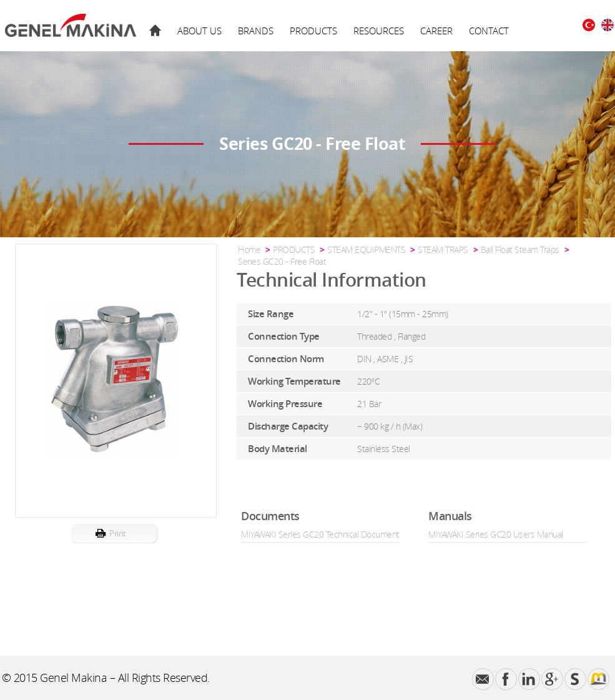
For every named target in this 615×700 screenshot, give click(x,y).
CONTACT (489, 31)
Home (249, 249)
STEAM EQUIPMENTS (366, 249)
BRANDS (256, 31)
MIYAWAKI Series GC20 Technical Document (320, 534)
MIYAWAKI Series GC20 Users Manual (496, 534)
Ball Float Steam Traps (520, 249)
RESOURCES (379, 31)
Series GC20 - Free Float (282, 261)
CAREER (436, 31)
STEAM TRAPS (443, 249)
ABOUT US (199, 31)
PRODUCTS (313, 31)
